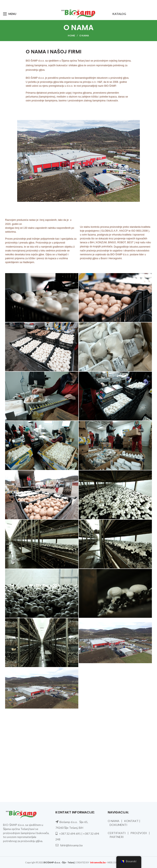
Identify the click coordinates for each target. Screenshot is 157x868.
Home (71, 35)
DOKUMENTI (118, 825)
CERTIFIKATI (117, 833)
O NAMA (114, 821)
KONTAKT (131, 821)
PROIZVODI (139, 833)
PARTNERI (117, 837)
